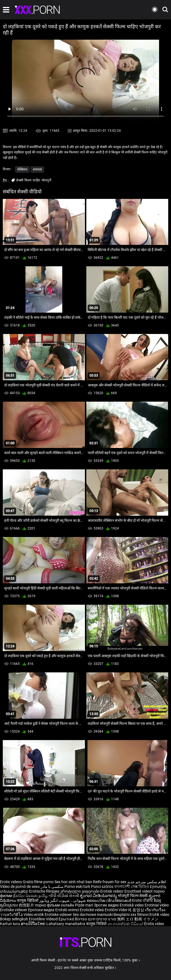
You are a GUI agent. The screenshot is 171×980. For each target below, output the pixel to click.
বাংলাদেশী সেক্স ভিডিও (132, 887)
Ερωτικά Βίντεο (73, 919)
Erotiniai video (157, 905)
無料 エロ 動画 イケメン (138, 919)
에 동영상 (136, 910)
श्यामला (37, 169)
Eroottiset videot (139, 891)
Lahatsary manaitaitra (66, 924)
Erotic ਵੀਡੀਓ (143, 900)
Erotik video (159, 915)
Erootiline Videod (44, 919)
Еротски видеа (42, 910)
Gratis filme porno (38, 882)
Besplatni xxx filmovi (131, 915)
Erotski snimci (68, 910)
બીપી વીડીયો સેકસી (64, 896)
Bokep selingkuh (14, 919)
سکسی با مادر (52, 887)
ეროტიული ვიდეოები (80, 891)
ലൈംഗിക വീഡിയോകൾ (109, 900)
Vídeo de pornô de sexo (20, 887)
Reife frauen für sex (110, 882)
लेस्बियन (22, 169)
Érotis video (154, 924)
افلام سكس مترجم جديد (147, 882)
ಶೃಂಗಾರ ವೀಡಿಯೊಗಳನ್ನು (99, 896)
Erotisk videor (112, 891)
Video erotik (34, 915)
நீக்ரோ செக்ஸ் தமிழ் (30, 896)
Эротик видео (107, 905)
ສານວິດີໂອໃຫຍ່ (34, 924)
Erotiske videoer (14, 910)
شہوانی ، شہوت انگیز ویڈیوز (63, 900)
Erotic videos (11, 882)
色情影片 (27, 905)
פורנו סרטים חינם (102, 919)
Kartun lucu (10, 924)
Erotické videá (92, 910)
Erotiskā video (132, 905)
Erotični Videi (116, 910)
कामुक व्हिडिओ (28, 900)
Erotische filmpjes (44, 891)
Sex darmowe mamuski (93, 915)
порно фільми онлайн (55, 905)
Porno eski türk (77, 887)
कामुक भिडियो (97, 924)
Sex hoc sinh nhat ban (73, 882)
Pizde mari (84, 905)
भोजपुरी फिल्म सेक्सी (133, 896)
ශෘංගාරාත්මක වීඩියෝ (126, 924)
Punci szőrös (102, 887)
